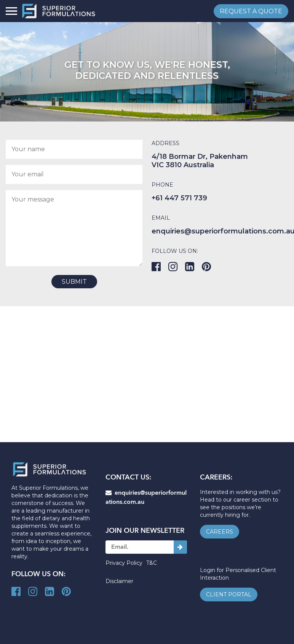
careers (220, 532)
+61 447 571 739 (179, 198)
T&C (152, 563)
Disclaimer (119, 581)
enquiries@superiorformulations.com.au (146, 497)
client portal (229, 594)
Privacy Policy (124, 563)
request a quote (251, 11)
